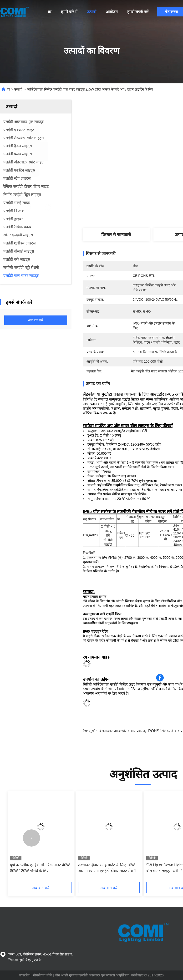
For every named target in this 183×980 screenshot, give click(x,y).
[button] (31, 838)
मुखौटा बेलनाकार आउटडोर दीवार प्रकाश (117, 731)
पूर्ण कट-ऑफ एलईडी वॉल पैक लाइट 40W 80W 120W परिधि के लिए (40, 868)
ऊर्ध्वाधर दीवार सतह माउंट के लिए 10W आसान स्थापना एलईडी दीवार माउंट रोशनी (107, 868)
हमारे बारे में (69, 12)
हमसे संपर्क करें (138, 12)
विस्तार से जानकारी (116, 235)
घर (50, 12)
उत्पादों (92, 12)
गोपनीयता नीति (43, 975)
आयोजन (112, 12)
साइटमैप (24, 975)
